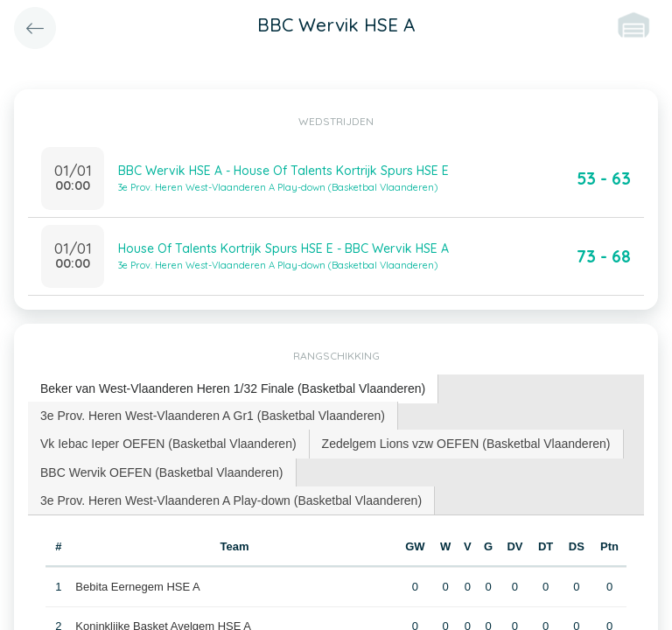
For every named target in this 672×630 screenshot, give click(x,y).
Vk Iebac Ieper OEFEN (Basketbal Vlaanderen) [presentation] (168, 444)
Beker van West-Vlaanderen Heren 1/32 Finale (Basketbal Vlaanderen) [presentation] (233, 388)
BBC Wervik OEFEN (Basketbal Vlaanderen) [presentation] (162, 472)
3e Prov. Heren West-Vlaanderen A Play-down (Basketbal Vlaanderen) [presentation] (231, 500)
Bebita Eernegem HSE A (137, 587)
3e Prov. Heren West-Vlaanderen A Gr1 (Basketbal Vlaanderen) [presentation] (213, 416)
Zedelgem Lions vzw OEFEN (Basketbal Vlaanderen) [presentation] (466, 444)
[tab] (233, 389)
